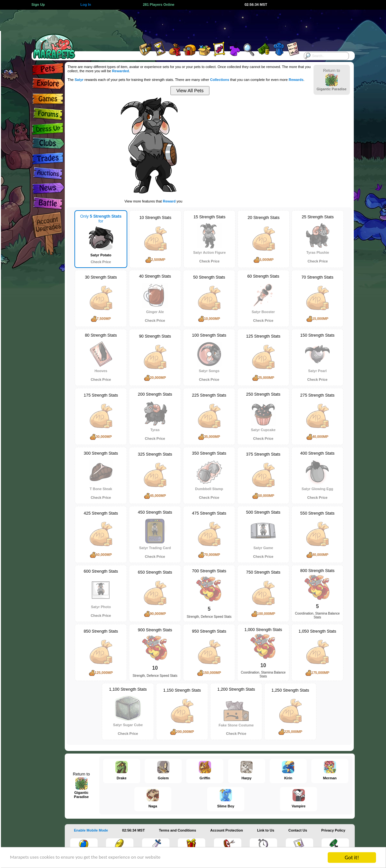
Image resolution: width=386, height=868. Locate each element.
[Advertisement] (187, 24)
